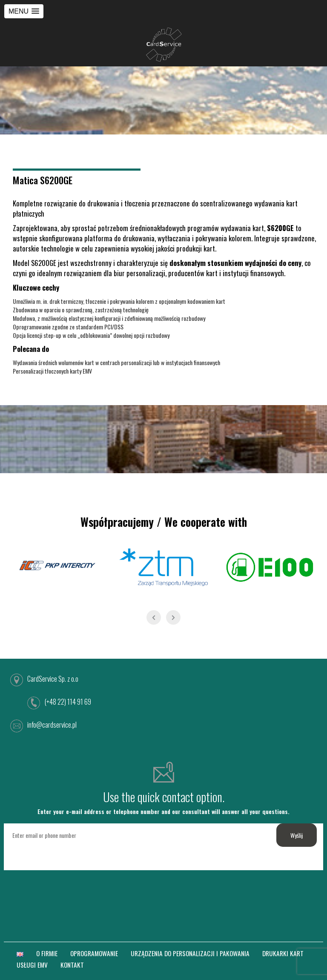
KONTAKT (72, 965)
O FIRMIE (47, 953)
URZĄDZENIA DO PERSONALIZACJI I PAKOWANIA (190, 953)
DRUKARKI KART (283, 953)
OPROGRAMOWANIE (94, 953)
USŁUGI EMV (32, 965)
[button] (24, 11)
